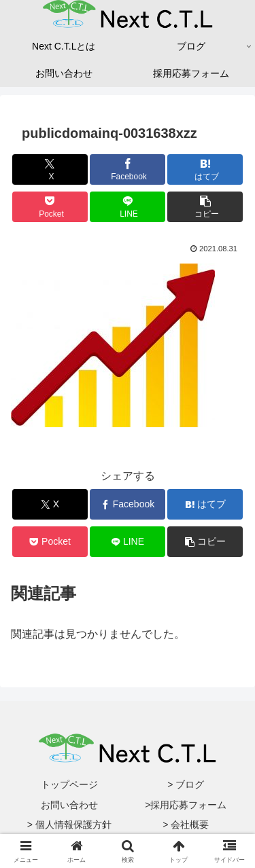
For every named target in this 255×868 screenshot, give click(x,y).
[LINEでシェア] (128, 207)
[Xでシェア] (50, 169)
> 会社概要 (186, 825)
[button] (205, 207)
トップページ (69, 784)
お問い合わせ (69, 805)
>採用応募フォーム (186, 805)
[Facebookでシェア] (128, 169)
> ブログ (186, 784)
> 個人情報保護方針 (69, 825)
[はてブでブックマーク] (205, 169)
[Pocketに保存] (50, 207)
